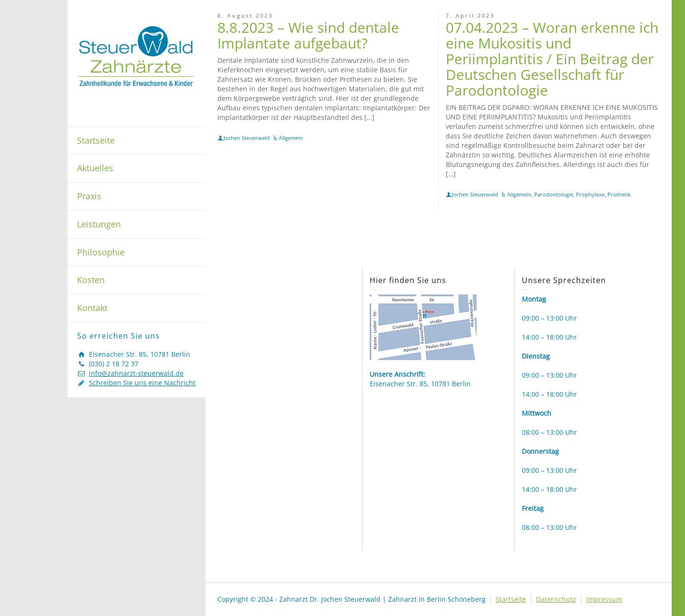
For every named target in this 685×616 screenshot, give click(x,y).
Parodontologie (554, 194)
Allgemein (291, 138)
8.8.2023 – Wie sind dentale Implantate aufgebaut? (308, 35)
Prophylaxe (590, 194)
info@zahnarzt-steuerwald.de (136, 373)
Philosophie (101, 252)
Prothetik (619, 194)
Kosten (91, 280)
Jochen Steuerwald (247, 138)
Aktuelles (95, 168)
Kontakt (92, 308)
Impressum (604, 599)
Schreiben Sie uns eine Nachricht (142, 383)
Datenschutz (556, 599)
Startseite (96, 140)
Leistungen (99, 224)
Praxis (89, 196)
